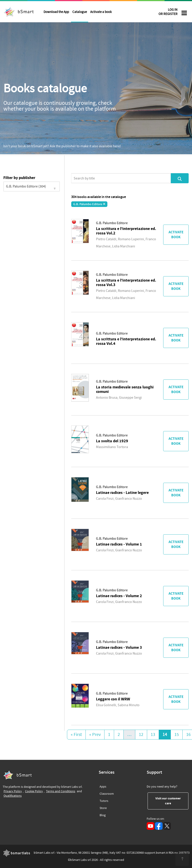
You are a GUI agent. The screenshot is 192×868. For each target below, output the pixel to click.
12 (141, 735)
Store (103, 807)
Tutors (104, 800)
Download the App (56, 12)
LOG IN (168, 13)
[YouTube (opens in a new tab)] (150, 826)
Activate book (176, 235)
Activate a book (101, 12)
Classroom (107, 793)
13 (153, 735)
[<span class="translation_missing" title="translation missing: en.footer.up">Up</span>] (182, 859)
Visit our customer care (172, 801)
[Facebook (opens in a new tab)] (159, 826)
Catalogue (80, 12)
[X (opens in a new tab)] (167, 826)
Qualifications (13, 796)
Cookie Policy (34, 791)
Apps (103, 787)
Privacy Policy (13, 791)
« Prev (95, 735)
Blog (103, 814)
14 (165, 735)
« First (76, 735)
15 (177, 735)
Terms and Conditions (61, 791)
